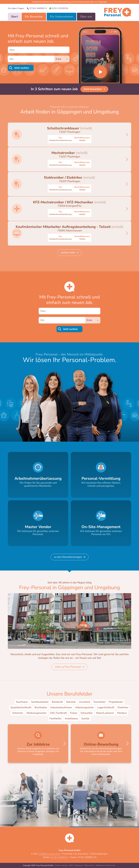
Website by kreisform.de (105, 865)
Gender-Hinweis (61, 865)
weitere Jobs (68, 253)
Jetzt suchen (22, 68)
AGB (71, 865)
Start (14, 17)
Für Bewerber (34, 17)
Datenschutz (89, 865)
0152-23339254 (60, 8)
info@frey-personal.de (50, 854)
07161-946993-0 (38, 8)
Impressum (78, 865)
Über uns (86, 17)
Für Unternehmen (62, 17)
